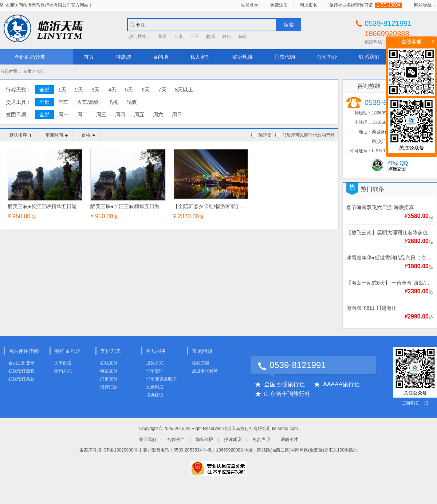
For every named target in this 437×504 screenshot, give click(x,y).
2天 (79, 90)
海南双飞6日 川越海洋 (371, 308)
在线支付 (109, 363)
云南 (178, 36)
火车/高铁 (88, 102)
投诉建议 (155, 395)
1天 (62, 90)
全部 (44, 90)
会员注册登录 (21, 363)
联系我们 (369, 57)
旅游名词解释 (205, 371)
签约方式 (63, 371)
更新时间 (57, 135)
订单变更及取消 (161, 379)
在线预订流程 (21, 371)
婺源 (210, 36)
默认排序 (21, 135)
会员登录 (249, 5)
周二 (82, 114)
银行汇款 (109, 387)
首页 (89, 57)
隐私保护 (204, 439)
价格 (88, 135)
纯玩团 (265, 135)
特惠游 (123, 57)
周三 (101, 114)
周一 (63, 114)
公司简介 (327, 57)
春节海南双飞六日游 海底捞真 (380, 207)
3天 (96, 90)
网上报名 (308, 5)
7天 (162, 90)
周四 (120, 114)
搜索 (289, 25)
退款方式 (155, 363)
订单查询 (155, 371)
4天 (112, 90)
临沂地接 (243, 57)
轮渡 (132, 102)
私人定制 (200, 57)
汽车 (63, 102)
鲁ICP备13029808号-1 (120, 450)
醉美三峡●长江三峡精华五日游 (42, 206)
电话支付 (109, 371)
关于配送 (63, 363)
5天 (129, 90)
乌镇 (243, 36)
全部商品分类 (30, 57)
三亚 (194, 36)
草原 (162, 36)
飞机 (113, 102)
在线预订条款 (21, 379)
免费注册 (279, 5)
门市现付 (109, 379)
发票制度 (155, 387)
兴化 (227, 36)
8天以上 (184, 90)
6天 (146, 90)
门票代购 (285, 57)
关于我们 (147, 439)
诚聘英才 (290, 439)
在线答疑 (201, 363)
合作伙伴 (176, 439)
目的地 (161, 57)
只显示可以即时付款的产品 (308, 135)
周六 (158, 114)
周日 (177, 114)
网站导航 (423, 5)
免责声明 (261, 439)
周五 (139, 114)
